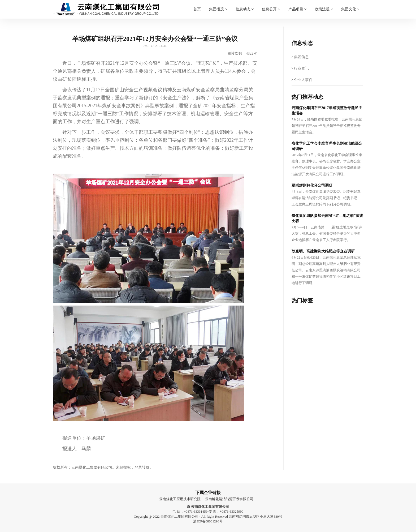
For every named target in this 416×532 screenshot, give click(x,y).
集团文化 (350, 6)
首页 (197, 8)
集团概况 (218, 6)
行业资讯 (300, 68)
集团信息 (300, 57)
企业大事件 (302, 80)
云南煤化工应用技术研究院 (180, 499)
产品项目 (298, 6)
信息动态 (245, 6)
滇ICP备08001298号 (208, 521)
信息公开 (271, 6)
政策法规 (324, 6)
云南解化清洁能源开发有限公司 (229, 499)
